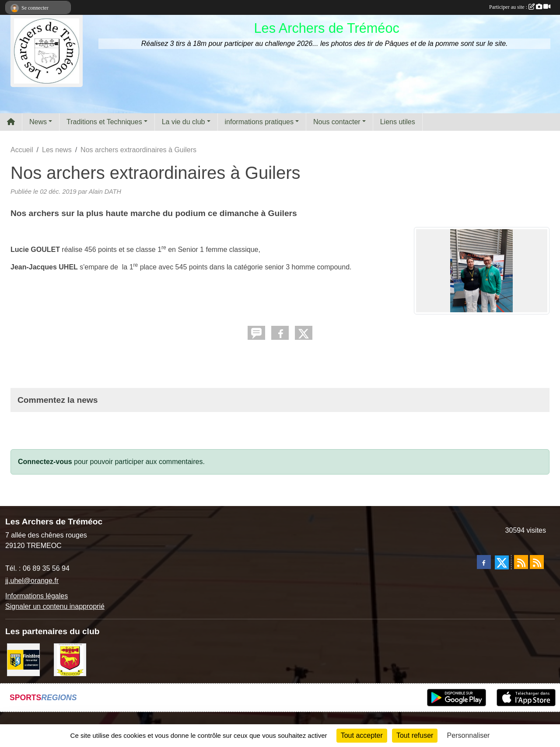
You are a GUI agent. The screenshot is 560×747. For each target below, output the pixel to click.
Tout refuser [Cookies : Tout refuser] (415, 735)
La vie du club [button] (184, 122)
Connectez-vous (45, 462)
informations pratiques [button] (259, 122)
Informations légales (37, 596)
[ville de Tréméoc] (70, 659)
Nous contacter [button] (337, 122)
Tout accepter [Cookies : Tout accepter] (362, 735)
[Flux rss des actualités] (521, 562)
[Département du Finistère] (23, 659)
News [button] (38, 122)
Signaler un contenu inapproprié (55, 606)
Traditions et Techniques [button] (104, 122)
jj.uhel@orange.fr (32, 581)
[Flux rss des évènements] (537, 562)
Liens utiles (398, 122)
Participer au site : (520, 7)
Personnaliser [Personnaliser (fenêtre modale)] (469, 735)
